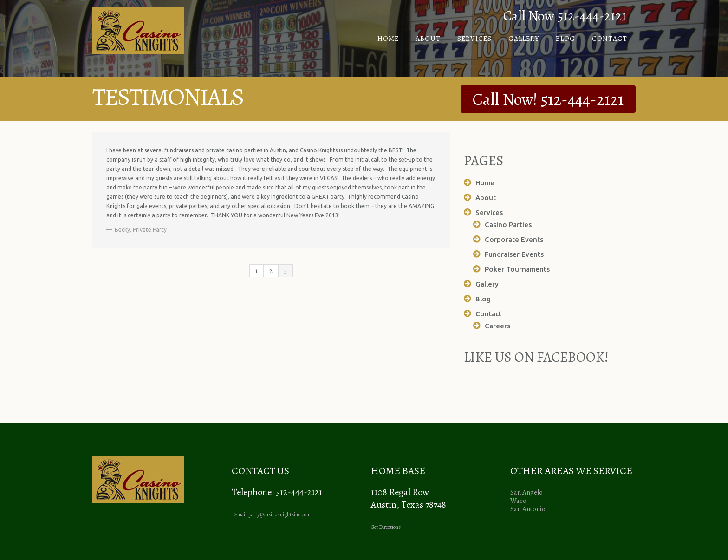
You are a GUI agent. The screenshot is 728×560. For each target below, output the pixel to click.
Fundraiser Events (514, 254)
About (428, 39)
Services (474, 39)
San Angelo (526, 492)
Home (388, 39)
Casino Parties (508, 225)
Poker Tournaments (517, 269)
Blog (565, 39)
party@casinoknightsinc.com (279, 514)
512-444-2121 (582, 99)
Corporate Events (514, 239)
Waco (518, 501)
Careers (497, 326)
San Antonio (528, 509)
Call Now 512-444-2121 (565, 16)
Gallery (524, 39)
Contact (610, 39)
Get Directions (386, 527)
